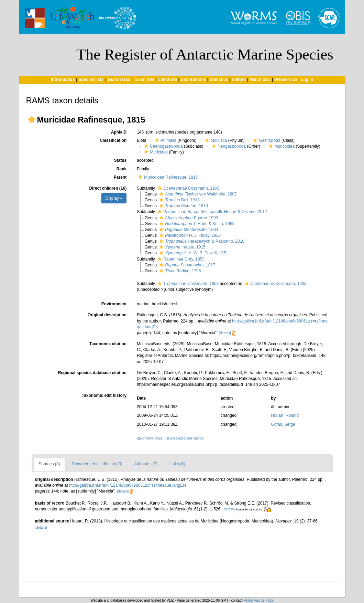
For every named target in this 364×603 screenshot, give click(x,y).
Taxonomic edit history (104, 395)
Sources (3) (49, 464)
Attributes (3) (146, 464)
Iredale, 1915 (181, 247)
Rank (122, 169)
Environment (114, 304)
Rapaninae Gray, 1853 (180, 259)
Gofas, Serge (283, 424)
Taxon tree (144, 80)
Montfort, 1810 (183, 206)
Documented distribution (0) (97, 464)
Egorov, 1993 (188, 218)
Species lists (91, 80)
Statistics (219, 80)
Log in (307, 80)
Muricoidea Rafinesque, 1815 (167, 177)
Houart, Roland (285, 415)
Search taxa (119, 80)
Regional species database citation (92, 373)
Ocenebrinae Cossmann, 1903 (188, 188)
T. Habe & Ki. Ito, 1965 (196, 224)
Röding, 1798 (179, 271)
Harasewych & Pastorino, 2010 (201, 241)
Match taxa (260, 80)
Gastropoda (266, 140)
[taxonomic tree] (149, 438)
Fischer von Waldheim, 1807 (197, 194)
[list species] (173, 438)
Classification (113, 140)
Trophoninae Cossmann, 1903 (187, 284)
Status (120, 160)
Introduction (63, 80)
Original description (107, 315)
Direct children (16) (108, 188)
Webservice (286, 80)
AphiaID (119, 132)
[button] (32, 119)
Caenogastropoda (163, 146)
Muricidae (155, 152)
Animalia (165, 140)
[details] (225, 333)
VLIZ (170, 600)
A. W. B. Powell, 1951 (193, 253)
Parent (120, 177)
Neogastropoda (228, 146)
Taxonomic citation (108, 344)
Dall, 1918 (179, 200)
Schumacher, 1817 (186, 265)
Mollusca (215, 140)
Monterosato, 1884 (188, 230)
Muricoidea (281, 146)
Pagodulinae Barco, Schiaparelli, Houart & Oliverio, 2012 (212, 212)
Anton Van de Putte (259, 600)
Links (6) (177, 464)
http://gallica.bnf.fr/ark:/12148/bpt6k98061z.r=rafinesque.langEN (128, 485)
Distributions (194, 80)
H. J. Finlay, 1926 (189, 235)
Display (114, 198)
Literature (168, 80)
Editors (239, 80)
